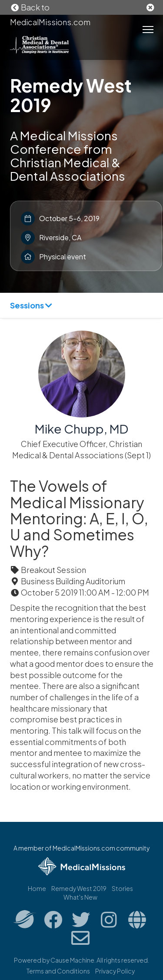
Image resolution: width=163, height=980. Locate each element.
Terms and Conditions (58, 971)
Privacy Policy (115, 971)
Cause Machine (72, 960)
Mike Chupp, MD (81, 429)
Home (37, 888)
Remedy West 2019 (71, 95)
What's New (80, 897)
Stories (122, 888)
